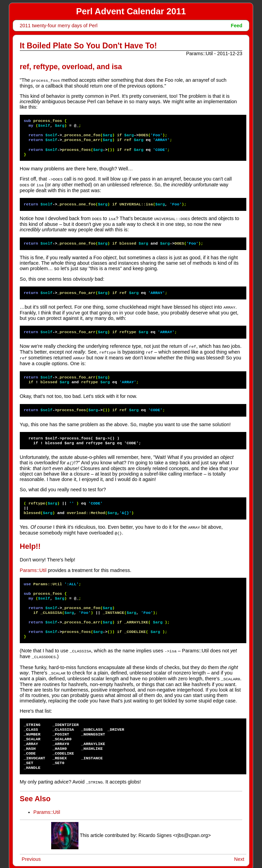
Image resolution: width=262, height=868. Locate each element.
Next (239, 854)
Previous (31, 854)
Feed (237, 26)
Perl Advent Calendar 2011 (131, 11)
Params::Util (33, 567)
